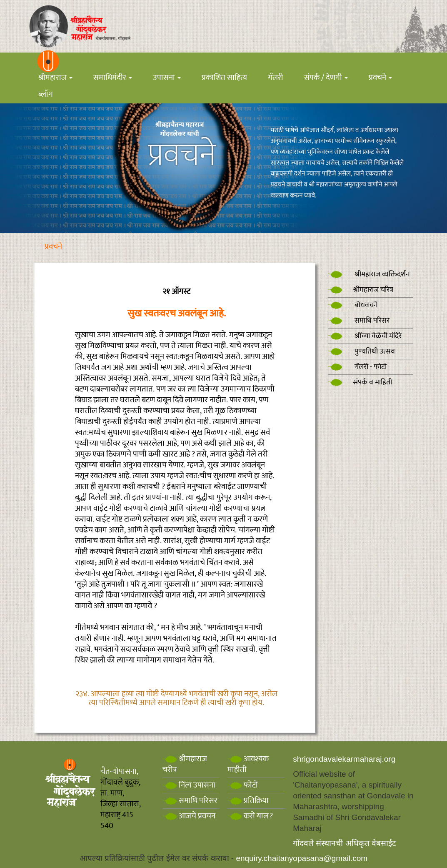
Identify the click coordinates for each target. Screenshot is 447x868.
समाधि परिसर (359, 321)
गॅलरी (276, 78)
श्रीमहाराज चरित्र (361, 290)
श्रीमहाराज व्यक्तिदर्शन (369, 274)
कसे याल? (250, 816)
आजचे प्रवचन (189, 816)
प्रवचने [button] (380, 78)
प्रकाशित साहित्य (224, 78)
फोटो (243, 785)
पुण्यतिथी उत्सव (361, 351)
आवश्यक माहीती (248, 764)
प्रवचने (53, 247)
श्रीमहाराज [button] (55, 78)
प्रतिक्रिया (248, 801)
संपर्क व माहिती (360, 382)
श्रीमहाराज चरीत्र (185, 764)
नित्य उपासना (189, 785)
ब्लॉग (46, 94)
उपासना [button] (167, 78)
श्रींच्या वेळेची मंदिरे (365, 336)
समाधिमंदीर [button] (113, 78)
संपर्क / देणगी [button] (326, 78)
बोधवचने (353, 305)
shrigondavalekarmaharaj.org (344, 759)
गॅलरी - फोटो (357, 367)
